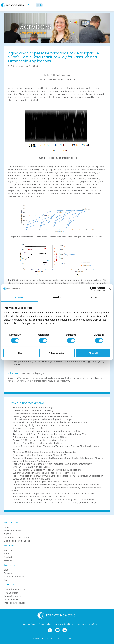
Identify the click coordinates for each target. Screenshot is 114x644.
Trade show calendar (14, 603)
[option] (57, 28)
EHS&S (7, 534)
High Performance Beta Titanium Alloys (33, 408)
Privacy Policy (45, 624)
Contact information (14, 589)
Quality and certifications (17, 541)
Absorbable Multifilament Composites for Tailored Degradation (45, 452)
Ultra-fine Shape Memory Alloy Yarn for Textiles (37, 443)
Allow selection (57, 353)
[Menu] (106, 5)
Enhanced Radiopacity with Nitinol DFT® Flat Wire (39, 497)
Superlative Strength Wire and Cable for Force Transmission (44, 473)
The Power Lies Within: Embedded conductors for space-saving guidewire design (55, 503)
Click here (13, 373)
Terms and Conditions (64, 624)
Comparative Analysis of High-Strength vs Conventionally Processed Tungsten (53, 500)
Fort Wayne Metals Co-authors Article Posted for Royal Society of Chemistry (52, 464)
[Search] (30, 5)
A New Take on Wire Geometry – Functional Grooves (40, 413)
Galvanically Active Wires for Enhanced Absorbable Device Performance (50, 422)
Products (8, 557)
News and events (12, 531)
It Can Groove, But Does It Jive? (29, 428)
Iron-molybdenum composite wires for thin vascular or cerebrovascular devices (54, 494)
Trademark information (87, 624)
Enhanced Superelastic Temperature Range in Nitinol (40, 437)
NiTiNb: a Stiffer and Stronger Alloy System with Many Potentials (46, 431)
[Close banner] (110, 289)
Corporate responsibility (16, 538)
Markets (8, 550)
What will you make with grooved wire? (33, 467)
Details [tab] (57, 297)
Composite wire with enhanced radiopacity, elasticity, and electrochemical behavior (56, 485)
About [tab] (94, 297)
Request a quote (12, 596)
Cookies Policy (29, 624)
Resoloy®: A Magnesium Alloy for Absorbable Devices (40, 440)
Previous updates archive (27, 403)
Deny (21, 353)
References (9, 573)
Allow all (93, 353)
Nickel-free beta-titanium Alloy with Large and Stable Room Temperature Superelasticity (58, 476)
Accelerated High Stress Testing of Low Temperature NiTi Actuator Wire (50, 434)
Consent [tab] (20, 297)
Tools (6, 580)
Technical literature (14, 577)
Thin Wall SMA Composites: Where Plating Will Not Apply (43, 419)
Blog (6, 570)
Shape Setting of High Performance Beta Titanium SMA (41, 425)
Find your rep (11, 593)
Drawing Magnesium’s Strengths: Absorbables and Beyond (43, 416)
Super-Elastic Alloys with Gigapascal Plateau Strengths (41, 482)
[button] (12, 28)
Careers (8, 527)
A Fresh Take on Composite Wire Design (33, 410)
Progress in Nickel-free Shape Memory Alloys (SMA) (39, 455)
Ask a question (11, 599)
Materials (8, 554)
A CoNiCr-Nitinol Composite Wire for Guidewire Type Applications (47, 470)
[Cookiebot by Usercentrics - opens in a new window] (92, 289)
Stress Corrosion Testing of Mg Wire (31, 479)
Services (8, 560)
